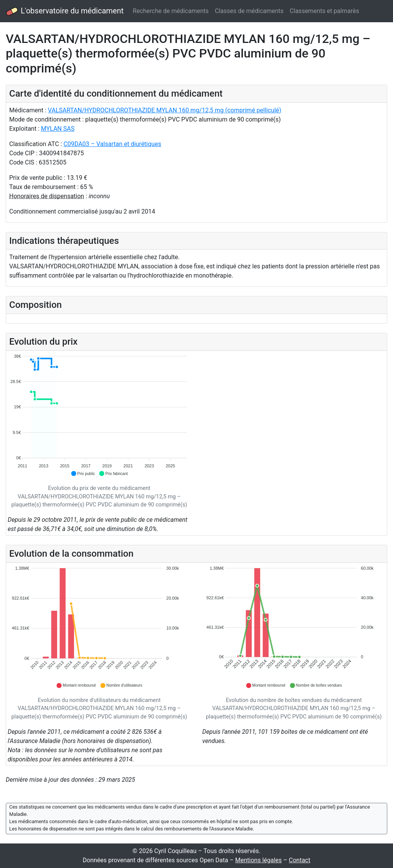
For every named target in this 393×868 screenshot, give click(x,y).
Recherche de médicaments (171, 11)
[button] (83, 473)
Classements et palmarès (324, 11)
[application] (99, 415)
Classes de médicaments (249, 11)
